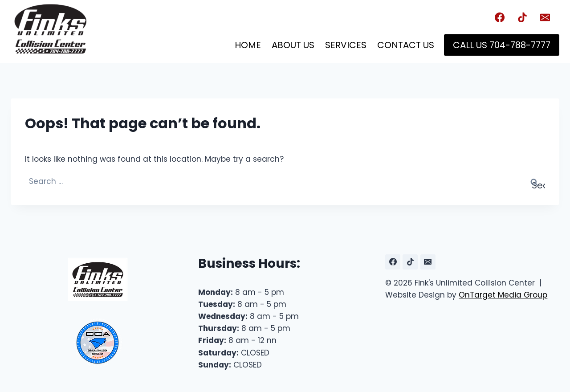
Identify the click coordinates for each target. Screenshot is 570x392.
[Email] (545, 17)
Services (346, 45)
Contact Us (406, 45)
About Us (293, 45)
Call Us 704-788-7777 (502, 45)
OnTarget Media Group (503, 295)
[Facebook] (500, 17)
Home (248, 45)
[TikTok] (522, 17)
